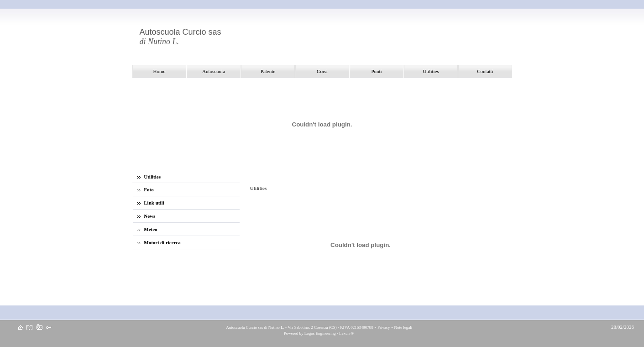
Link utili (151, 203)
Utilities (149, 177)
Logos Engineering (320, 333)
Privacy (384, 327)
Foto (146, 189)
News (147, 216)
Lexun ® (346, 333)
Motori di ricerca (159, 242)
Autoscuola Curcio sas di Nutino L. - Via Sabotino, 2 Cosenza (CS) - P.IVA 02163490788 (299, 327)
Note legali (403, 327)
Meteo (147, 229)
